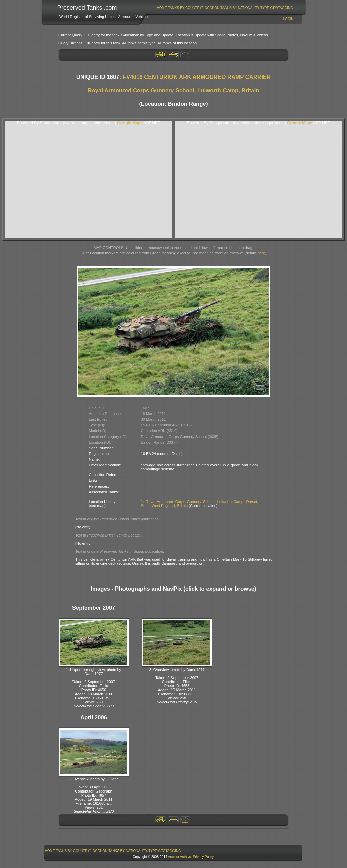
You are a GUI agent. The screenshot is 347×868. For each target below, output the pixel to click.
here (261, 253)
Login (288, 19)
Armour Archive (180, 857)
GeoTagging (282, 8)
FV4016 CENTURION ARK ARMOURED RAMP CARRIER (197, 77)
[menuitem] (162, 8)
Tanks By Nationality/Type (245, 8)
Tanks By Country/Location (194, 8)
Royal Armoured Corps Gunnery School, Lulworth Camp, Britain (173, 90)
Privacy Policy (203, 857)
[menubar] (225, 8)
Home (162, 8)
